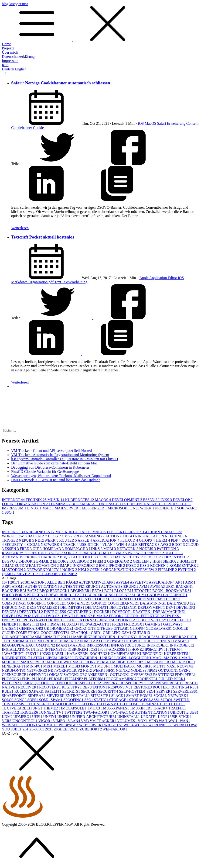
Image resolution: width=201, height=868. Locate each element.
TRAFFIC (11, 712)
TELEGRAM (108, 704)
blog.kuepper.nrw (100, 22)
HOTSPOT (134, 641)
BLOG (55, 536)
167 (6, 582)
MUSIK (56, 500)
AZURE (168, 586)
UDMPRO (23, 717)
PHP (27, 679)
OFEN (97, 570)
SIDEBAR (37, 696)
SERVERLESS (185, 691)
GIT (186, 504)
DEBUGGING (14, 607)
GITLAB (122, 628)
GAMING (154, 624)
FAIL (174, 620)
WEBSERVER (91, 725)
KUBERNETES (80, 500)
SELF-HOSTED (133, 691)
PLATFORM (95, 679)
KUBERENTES (177, 654)
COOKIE (99, 603)
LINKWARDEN (86, 658)
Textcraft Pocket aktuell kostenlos (43, 237)
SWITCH (182, 700)
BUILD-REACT (73, 595)
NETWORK (144, 508)
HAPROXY (128, 637)
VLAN (109, 545)
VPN (131, 553)
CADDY (155, 595)
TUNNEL (48, 712)
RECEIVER (29, 687)
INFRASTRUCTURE (129, 645)
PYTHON (187, 570)
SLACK (119, 696)
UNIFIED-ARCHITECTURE (94, 717)
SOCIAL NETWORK (45, 545)
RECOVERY (50, 687)
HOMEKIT (70, 641)
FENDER (10, 624)
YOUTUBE (12, 729)
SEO (151, 691)
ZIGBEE (62, 729)
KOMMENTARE (184, 565)
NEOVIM (185, 666)
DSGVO (10, 561)
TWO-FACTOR (97, 712)
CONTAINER (79, 603)
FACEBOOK (81, 561)
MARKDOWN (60, 662)
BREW (53, 595)
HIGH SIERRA (166, 561)
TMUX (108, 553)
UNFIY (50, 717)
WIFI (122, 545)
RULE (8, 691)
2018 (26, 582)
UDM (8, 717)
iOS (141, 123)
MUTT (160, 666)
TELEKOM (129, 704)
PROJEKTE (166, 508)
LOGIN (10, 504)
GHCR (81, 628)
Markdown (20, 282)
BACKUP (51, 557)
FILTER (40, 624)
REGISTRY (72, 687)
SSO (9, 512)
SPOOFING (74, 700)
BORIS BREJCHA (31, 595)
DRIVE (9, 616)
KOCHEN (160, 565)
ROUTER (68, 540)
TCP (36, 574)
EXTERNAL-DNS (93, 620)
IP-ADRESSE (116, 649)
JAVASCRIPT (14, 654)
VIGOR (46, 721)
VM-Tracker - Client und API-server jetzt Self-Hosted (51, 451)
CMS (68, 536)
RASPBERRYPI (16, 553)
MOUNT (106, 666)
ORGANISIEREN (95, 675)
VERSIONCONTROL (20, 721)
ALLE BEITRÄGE (144, 545)
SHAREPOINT (15, 696)
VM (120, 553)
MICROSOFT (120, 508)
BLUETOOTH (84, 557)
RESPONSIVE (121, 687)
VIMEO (60, 721)
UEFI (38, 717)
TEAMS (19, 704)
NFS (111, 670)
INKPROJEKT (86, 565)
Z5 (26, 729)
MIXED (61, 666)
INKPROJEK (158, 645)
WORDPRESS (149, 553)
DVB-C (39, 616)
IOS (104, 565)
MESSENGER (95, 508)
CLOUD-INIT (120, 599)
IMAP (66, 565)
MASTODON (14, 570)
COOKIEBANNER (124, 603)
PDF (176, 540)
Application (159, 278)
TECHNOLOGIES (61, 704)
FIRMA (55, 624)
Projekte (8, 48)
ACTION (114, 536)
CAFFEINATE (175, 595)
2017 (15, 582)
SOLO (58, 553)
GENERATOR (120, 561)
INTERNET (14, 500)
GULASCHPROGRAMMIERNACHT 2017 (37, 637)
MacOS (151, 123)
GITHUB (152, 532)
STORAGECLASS (145, 700)
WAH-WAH (169, 721)
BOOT (179, 545)
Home (6, 44)
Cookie (39, 128)
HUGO (130, 536)
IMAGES (181, 641)
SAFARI (37, 691)
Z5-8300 (37, 729)
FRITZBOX (134, 624)
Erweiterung (177, 123)
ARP (7, 586)
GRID (97, 633)
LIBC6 (52, 658)
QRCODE (43, 683)
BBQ (66, 557)
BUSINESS (126, 595)
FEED (186, 620)
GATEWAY (173, 624)
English (21, 69)
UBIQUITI (180, 712)
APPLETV (139, 582)
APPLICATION (106, 540)
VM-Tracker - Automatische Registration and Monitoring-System (60, 455)
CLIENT (84, 599)
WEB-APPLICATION (20, 725)
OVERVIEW (146, 570)
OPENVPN (39, 675)
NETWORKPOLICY (44, 570)
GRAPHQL (81, 633)
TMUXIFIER (141, 708)
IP (179, 532)
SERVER (165, 691)
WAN (185, 721)
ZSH (75, 729)
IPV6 (163, 649)
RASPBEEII (86, 683)
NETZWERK (47, 540)
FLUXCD (130, 540)
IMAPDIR (77, 645)
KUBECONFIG (151, 654)
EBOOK (61, 561)
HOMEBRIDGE (46, 641)
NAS (172, 666)
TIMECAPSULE (73, 708)
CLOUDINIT (144, 599)
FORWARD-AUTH (96, 624)
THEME (69, 574)
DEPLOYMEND (123, 607)
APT (180, 582)
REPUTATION (95, 687)
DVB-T (69, 616)
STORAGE (119, 700)
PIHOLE (57, 679)
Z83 (49, 729)
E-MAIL (45, 561)
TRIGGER (12, 540)
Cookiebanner (22, 128)
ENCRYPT (12, 620)
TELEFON (51, 574)
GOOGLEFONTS (55, 633)
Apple (144, 278)
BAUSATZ (38, 536)
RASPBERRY (109, 683)
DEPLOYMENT (152, 607)
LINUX (35, 508)
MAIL (187, 658)
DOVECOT (122, 612)
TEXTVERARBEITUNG (22, 708)
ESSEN (151, 500)
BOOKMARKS (85, 504)
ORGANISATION (33, 504)
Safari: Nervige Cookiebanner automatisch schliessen (61, 83)
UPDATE (149, 717)
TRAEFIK (177, 708)
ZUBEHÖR (172, 553)
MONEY (89, 666)
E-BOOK (27, 561)
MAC (48, 508)
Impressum (10, 61)
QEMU (9, 574)
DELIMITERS (73, 607)
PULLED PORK (172, 679)
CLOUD (100, 599)
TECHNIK (37, 500)
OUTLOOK (120, 675)
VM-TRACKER (103, 721)
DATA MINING (153, 603)
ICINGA (165, 641)
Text (58, 282)
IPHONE (117, 565)
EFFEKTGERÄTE (127, 532)
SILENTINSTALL (75, 696)
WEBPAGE (69, 725)
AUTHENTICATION (42, 586)
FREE (26, 549)
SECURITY (16, 545)
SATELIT (53, 691)
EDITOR (133, 616)
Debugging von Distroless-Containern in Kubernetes (50, 467)
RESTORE (41, 553)
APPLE (85, 540)
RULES (22, 691)
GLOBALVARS (159, 628)
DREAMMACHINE (169, 612)
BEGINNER (81, 591)
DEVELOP (183, 500)
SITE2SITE (101, 696)
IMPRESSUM (14, 508)
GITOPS (147, 540)
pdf (52, 282)
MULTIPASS (125, 666)
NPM (84, 570)
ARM (190, 582)
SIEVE (24, 574)
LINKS (165, 500)
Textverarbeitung (75, 282)
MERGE (104, 662)
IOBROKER (78, 649)
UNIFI (64, 717)
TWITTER (74, 712)
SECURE (90, 691)
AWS (166, 545)
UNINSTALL (129, 717)
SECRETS (72, 691)
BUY (142, 595)
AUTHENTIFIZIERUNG (80, 586)
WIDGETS (114, 725)
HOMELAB (53, 549)
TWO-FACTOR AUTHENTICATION (140, 712)
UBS (194, 712)
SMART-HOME (140, 696)
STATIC (102, 700)
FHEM (100, 561)
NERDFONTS (14, 670)
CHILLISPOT (14, 599)
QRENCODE (63, 683)
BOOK (159, 591)
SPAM (57, 700)
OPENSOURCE (15, 675)
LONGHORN (140, 658)
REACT (177, 683)
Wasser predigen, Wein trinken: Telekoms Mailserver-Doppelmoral (61, 476)
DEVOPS (173, 504)
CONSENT (37, 603)
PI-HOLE (40, 679)
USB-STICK (91, 545)
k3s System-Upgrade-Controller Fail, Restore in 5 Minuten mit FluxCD (65, 459)
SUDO (167, 700)
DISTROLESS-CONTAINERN (69, 612)
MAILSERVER (68, 508)
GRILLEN (143, 561)
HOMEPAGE (77, 549)
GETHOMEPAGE (59, 628)
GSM (127, 633)
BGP (109, 591)
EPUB (28, 540)
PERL (190, 675)
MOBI (110, 549)
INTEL (38, 649)
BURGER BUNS (102, 595)
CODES (105, 557)
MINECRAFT (14, 666)
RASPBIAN (159, 683)
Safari (162, 123)
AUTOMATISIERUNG (22, 557)
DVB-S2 (54, 616)
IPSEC (133, 565)
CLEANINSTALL (41, 599)
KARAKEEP (78, 654)
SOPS (33, 700)
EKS (176, 616)
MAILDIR (11, 662)
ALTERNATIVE (93, 582)
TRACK (71, 545)
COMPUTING (14, 603)
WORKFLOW (15, 536)
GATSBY (10, 628)
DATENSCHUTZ (114, 504)
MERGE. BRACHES (130, 662)
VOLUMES (127, 721)
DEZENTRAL (177, 557)
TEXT (179, 704)
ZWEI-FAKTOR (114, 729)
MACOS (103, 500)
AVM (144, 586)
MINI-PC (35, 666)
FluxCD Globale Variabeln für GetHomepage (45, 472)
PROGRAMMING (89, 536)
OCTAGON (169, 670)
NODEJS (148, 549)
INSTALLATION (153, 536)
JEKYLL (34, 654)
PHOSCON (12, 679)
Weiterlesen (20, 228)
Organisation (38, 282)
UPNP (164, 717)
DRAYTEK (143, 612)
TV (60, 712)
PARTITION (168, 549)
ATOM (18, 586)
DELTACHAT (97, 607)
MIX (48, 666)
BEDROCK (60, 591)
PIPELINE (168, 570)
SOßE (45, 700)
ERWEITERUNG (49, 620)
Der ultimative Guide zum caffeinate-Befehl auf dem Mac (54, 463)
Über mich (10, 52)
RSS (5, 65)
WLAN (141, 725)
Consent (192, 123)
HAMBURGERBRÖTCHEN (95, 637)
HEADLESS (150, 637)
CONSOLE (57, 603)
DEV (171, 607)
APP (111, 582)
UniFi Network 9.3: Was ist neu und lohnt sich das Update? (55, 480)
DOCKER (103, 612)
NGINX (70, 570)
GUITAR (83, 532)
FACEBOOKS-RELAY (150, 620)
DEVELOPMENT (127, 500)
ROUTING (180, 687)
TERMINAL (60, 504)
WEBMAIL (48, 725)
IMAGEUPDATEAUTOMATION (32, 565)
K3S (145, 565)
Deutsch (8, 69)
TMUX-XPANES (115, 708)
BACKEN (184, 586)
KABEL (59, 654)
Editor (173, 278)
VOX (143, 721)
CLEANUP (66, 599)
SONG (71, 553)
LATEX (38, 658)
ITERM (163, 540)
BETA (98, 591)
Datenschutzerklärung (18, 57)
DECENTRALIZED (147, 504)
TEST (168, 704)
